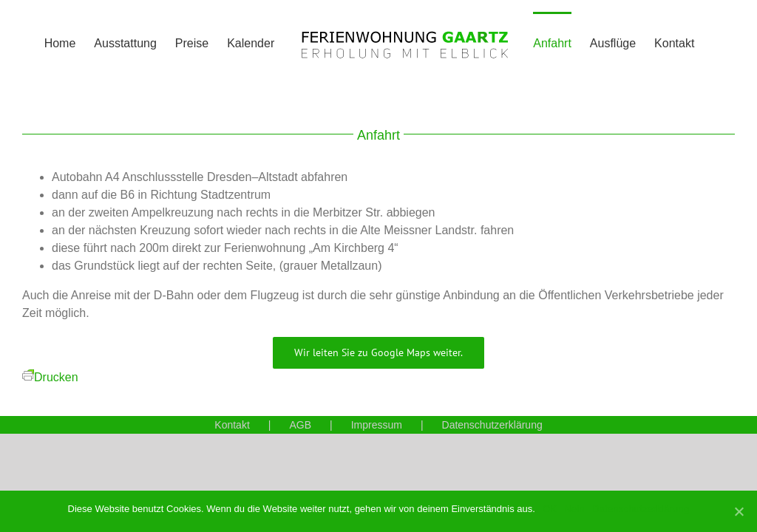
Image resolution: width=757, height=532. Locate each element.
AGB (300, 425)
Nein (574, 509)
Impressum (377, 425)
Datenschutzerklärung (492, 425)
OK (550, 509)
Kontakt (232, 425)
